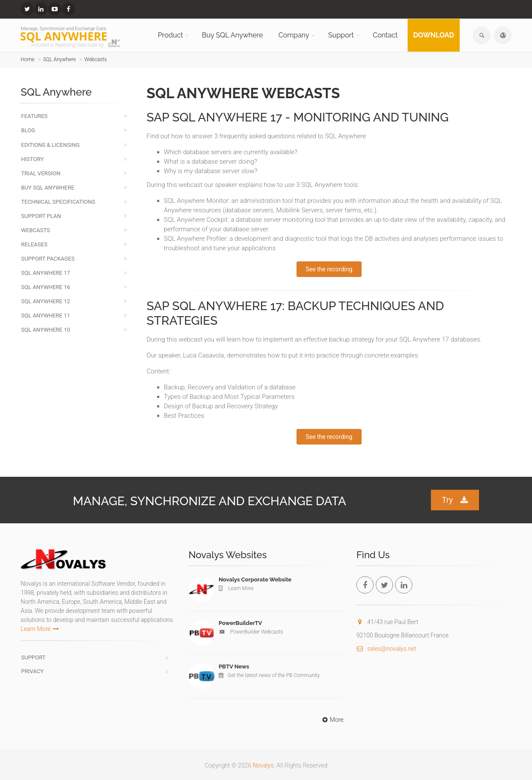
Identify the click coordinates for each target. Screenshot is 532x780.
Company (294, 35)
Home (28, 59)
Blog (28, 130)
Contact (385, 35)
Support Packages (48, 259)
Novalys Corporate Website (255, 580)
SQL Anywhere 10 (46, 330)
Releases (34, 244)
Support (341, 35)
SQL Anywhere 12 (46, 301)
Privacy (32, 671)
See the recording (329, 269)
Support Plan (41, 216)
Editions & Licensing (50, 145)
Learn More (40, 629)
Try (455, 500)
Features (34, 116)
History (32, 159)
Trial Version (41, 173)
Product (170, 35)
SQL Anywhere (59, 59)
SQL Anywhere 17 (46, 273)
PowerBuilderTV (240, 623)
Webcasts (96, 59)
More (332, 720)
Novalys (263, 765)
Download (434, 35)
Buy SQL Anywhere (232, 35)
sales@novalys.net (386, 649)
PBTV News (234, 667)
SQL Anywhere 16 (46, 287)
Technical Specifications (58, 202)
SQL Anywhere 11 (46, 315)
